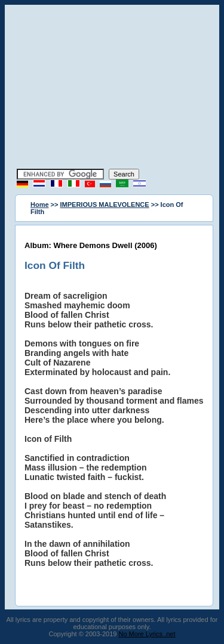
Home (40, 205)
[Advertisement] (112, 88)
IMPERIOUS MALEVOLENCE (105, 205)
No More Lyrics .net (147, 634)
